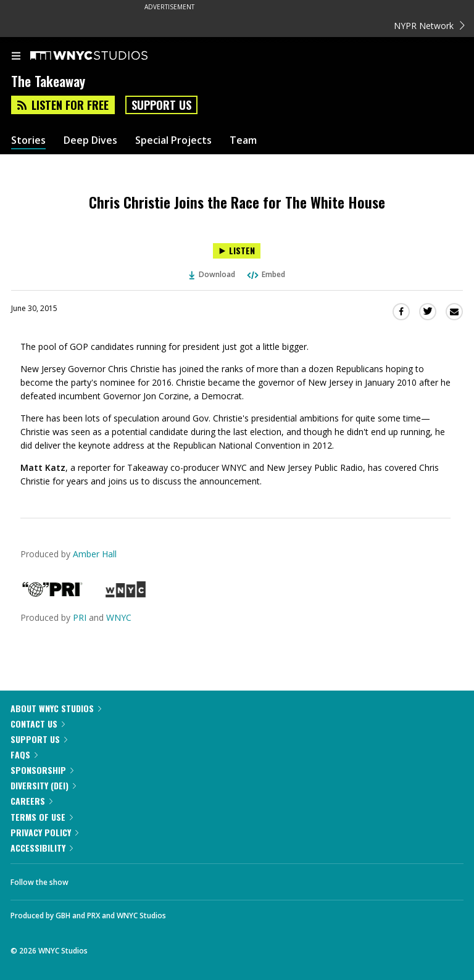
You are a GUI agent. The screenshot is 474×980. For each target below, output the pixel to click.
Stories (28, 140)
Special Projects (173, 140)
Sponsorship (42, 770)
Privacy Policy (44, 832)
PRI (80, 617)
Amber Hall (95, 554)
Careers (31, 801)
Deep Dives (90, 140)
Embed (265, 274)
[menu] (16, 57)
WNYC (119, 617)
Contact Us (38, 724)
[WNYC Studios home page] (104, 56)
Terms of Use (42, 817)
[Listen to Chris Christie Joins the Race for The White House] (237, 251)
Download (212, 274)
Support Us (161, 105)
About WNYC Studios (56, 708)
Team (243, 140)
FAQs (24, 754)
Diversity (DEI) (43, 785)
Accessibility (42, 848)
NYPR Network (429, 26)
